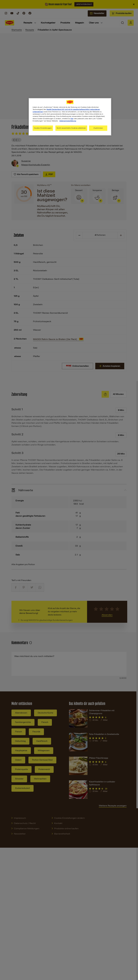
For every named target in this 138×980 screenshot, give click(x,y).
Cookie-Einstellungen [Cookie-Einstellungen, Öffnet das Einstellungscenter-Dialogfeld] (43, 128)
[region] (70, 117)
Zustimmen (98, 128)
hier (72, 119)
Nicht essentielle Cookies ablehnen (71, 128)
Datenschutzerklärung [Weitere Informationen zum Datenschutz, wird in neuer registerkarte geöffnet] (68, 121)
